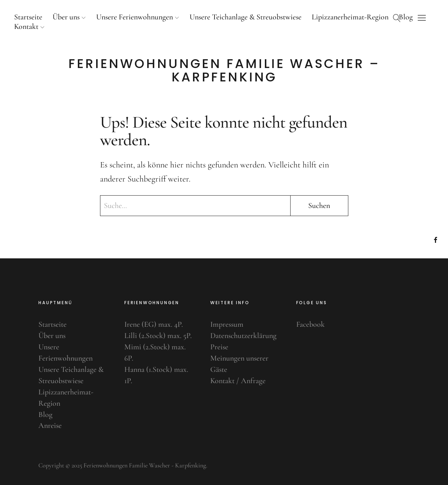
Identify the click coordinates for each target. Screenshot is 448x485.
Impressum (227, 324)
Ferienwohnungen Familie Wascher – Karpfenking (224, 70)
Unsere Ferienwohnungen (135, 17)
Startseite (28, 17)
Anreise (50, 425)
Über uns (66, 17)
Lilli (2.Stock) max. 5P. (158, 336)
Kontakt (26, 26)
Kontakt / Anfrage (238, 381)
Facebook (310, 324)
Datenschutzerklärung (243, 336)
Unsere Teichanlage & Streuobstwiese (245, 17)
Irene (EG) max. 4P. (154, 324)
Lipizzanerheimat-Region (350, 17)
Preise (219, 347)
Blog (45, 415)
